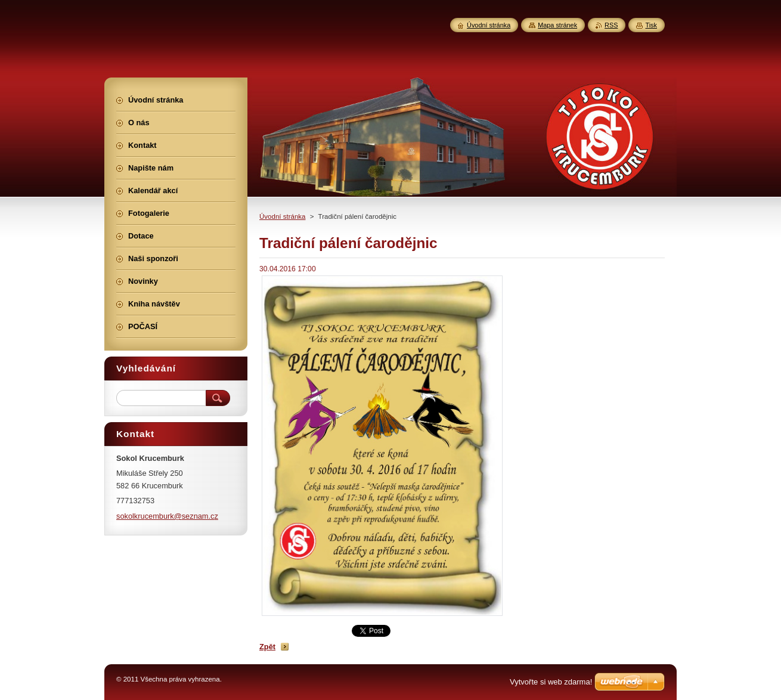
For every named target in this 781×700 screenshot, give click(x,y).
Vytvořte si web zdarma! (551, 682)
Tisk (651, 25)
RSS (611, 25)
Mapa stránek (557, 25)
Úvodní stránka (282, 216)
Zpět (267, 647)
